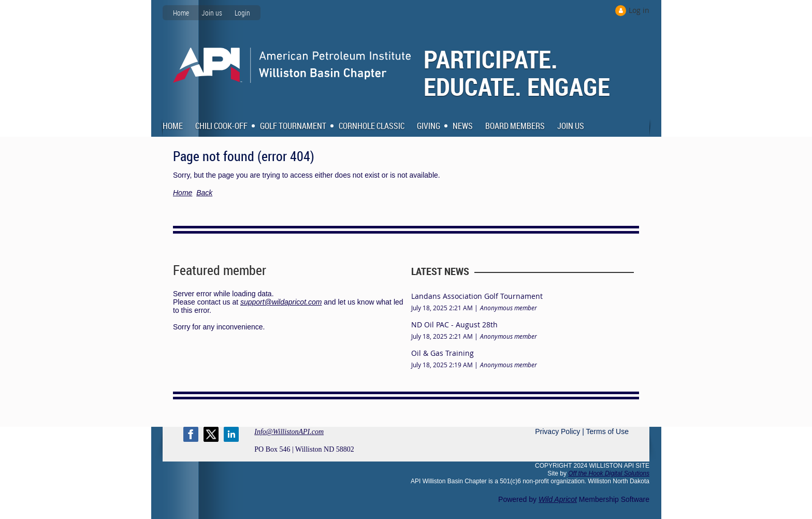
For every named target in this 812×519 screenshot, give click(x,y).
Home (181, 13)
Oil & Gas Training (443, 353)
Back (204, 193)
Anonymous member (509, 308)
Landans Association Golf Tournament (477, 296)
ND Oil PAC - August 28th (454, 325)
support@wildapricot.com (281, 302)
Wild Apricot (558, 499)
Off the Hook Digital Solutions (609, 473)
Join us (212, 13)
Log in (639, 10)
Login (242, 13)
